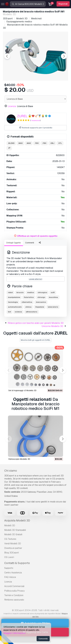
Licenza (8, 582)
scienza (18, 312)
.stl (60, 143)
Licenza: (12, 106)
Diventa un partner (13, 548)
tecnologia (13, 302)
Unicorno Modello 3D (52, 326)
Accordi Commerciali (14, 586)
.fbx (37, 143)
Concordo (43, 639)
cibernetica (27, 302)
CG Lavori (9, 557)
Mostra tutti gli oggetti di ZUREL (36, 340)
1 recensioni (35, 120)
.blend (11, 143)
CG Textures (10, 539)
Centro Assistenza (13, 573)
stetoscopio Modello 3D (19, 459)
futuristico (29, 297)
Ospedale (40, 307)
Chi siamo (11, 471)
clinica (28, 307)
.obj (52, 143)
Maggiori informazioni (14, 633)
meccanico (41, 302)
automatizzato (15, 307)
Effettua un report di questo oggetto (37, 236)
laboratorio (53, 307)
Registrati (63, 4)
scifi (53, 292)
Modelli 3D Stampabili (15, 530)
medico (31, 292)
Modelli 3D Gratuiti (13, 534)
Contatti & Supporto (17, 563)
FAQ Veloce (10, 577)
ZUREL (22, 116)
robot (10, 292)
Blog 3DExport (12, 553)
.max (20, 143)
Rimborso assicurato (14, 600)
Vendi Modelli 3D (13, 544)
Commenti (30, 243)
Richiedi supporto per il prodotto (36, 128)
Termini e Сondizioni (14, 595)
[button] (63, 370)
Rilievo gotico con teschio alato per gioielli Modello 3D (36, 323)
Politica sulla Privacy (14, 591)
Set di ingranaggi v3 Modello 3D (22, 390)
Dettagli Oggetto (14, 243)
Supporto (9, 568)
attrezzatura (32, 312)
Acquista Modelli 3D (17, 520)
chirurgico (42, 292)
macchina (53, 297)
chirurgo (41, 297)
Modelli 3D (10, 525)
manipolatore (14, 297)
